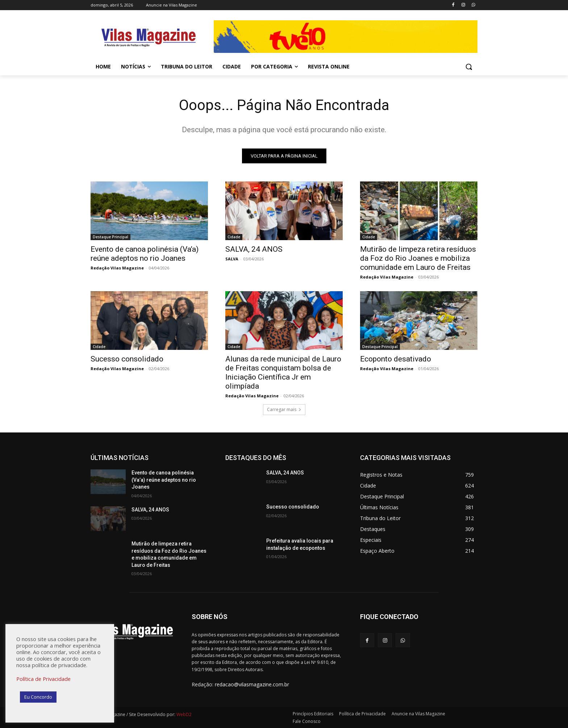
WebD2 (183, 714)
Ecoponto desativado (396, 359)
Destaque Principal (110, 237)
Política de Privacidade (43, 679)
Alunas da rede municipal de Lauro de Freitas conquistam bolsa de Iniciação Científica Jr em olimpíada (283, 373)
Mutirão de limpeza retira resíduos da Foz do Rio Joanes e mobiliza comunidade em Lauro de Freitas (418, 258)
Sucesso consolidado (127, 359)
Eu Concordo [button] (38, 697)
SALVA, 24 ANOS (254, 249)
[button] (469, 67)
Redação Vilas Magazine (117, 268)
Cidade (234, 237)
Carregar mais (284, 409)
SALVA (232, 259)
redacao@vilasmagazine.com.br (252, 684)
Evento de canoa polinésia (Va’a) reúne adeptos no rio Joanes (145, 254)
